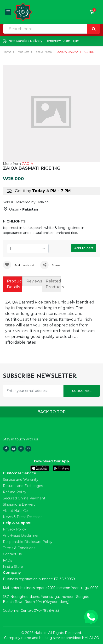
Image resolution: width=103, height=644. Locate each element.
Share (50, 265)
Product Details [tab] (15, 284)
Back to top (51, 412)
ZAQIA (27, 164)
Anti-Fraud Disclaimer (21, 536)
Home (7, 52)
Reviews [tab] (34, 281)
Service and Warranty (21, 480)
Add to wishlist (19, 265)
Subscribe (82, 391)
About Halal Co (15, 511)
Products (23, 52)
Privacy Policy (14, 529)
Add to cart (84, 248)
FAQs (7, 560)
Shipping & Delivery (19, 504)
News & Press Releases (23, 517)
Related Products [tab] (53, 284)
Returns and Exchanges (23, 486)
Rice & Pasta (43, 52)
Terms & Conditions (19, 548)
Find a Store (13, 567)
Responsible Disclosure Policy (28, 542)
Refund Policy (15, 492)
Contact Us (12, 554)
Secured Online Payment (24, 498)
